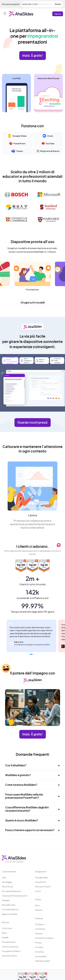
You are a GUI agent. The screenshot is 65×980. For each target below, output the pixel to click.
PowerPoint (41, 882)
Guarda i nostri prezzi (32, 422)
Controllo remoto (10, 909)
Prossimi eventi (9, 942)
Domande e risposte (11, 891)
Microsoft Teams (43, 887)
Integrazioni (41, 871)
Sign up (58, 14)
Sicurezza (40, 952)
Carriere (39, 933)
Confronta (7, 928)
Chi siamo (40, 924)
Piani (37, 905)
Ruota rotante (9, 905)
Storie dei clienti (9, 956)
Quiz (4, 877)
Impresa (39, 910)
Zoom (38, 891)
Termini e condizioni (44, 938)
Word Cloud (7, 887)
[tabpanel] (31, 636)
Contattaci (40, 929)
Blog (4, 933)
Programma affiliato (11, 951)
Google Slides (42, 877)
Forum (58, 4)
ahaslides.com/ (30, 4)
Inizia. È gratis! (32, 55)
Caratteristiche (9, 871)
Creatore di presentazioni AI (15, 896)
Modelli (5, 937)
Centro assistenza (10, 947)
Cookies (39, 947)
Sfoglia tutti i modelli (33, 303)
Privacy (38, 943)
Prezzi (38, 899)
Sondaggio (7, 882)
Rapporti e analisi (10, 914)
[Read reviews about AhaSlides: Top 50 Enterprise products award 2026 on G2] (44, 566)
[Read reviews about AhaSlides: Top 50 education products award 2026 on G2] (33, 566)
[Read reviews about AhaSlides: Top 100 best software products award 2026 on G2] (21, 566)
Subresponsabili (42, 961)
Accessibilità (41, 956)
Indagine (6, 900)
